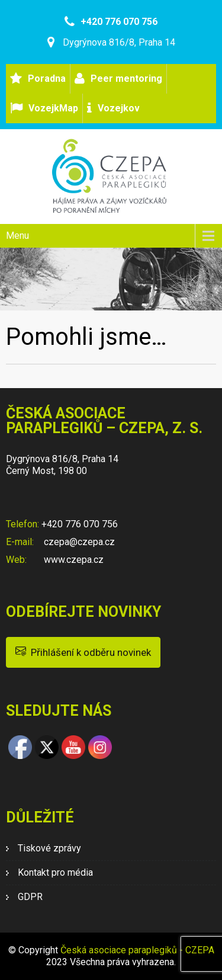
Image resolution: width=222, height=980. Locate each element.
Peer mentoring (126, 79)
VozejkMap (53, 108)
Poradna (47, 79)
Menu (17, 236)
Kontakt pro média (55, 872)
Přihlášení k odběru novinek (83, 652)
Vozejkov (119, 108)
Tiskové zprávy (49, 848)
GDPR (30, 897)
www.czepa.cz (73, 560)
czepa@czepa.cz (78, 542)
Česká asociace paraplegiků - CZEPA (137, 950)
